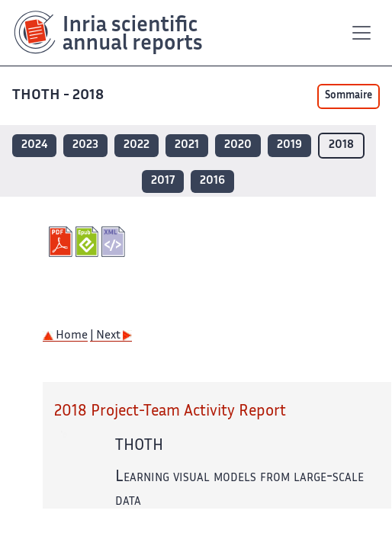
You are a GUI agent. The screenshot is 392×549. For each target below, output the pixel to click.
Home (65, 336)
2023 (85, 145)
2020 (238, 145)
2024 (34, 145)
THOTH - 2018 (59, 96)
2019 (289, 145)
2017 (163, 181)
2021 (187, 145)
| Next (111, 336)
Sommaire (349, 96)
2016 (212, 181)
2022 (137, 145)
